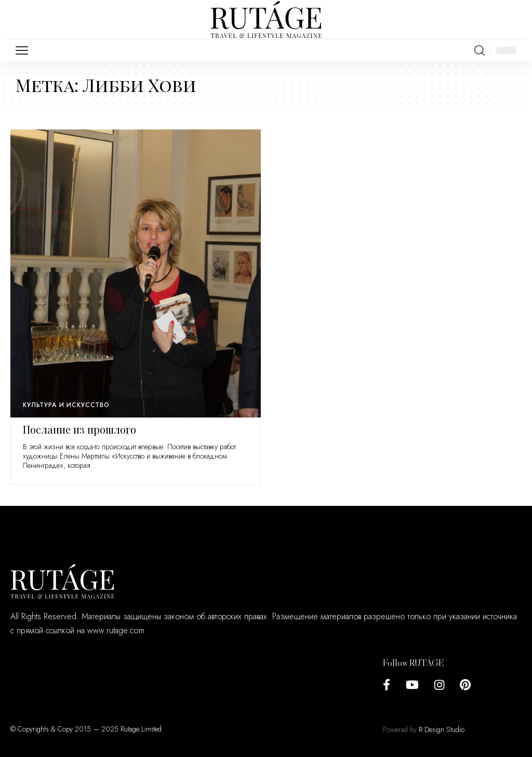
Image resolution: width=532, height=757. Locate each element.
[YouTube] (412, 685)
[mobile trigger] (24, 50)
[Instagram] (439, 685)
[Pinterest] (465, 685)
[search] (480, 50)
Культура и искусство (66, 405)
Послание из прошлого (79, 429)
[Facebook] (387, 685)
